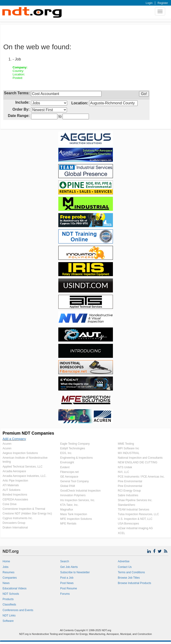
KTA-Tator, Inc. (69, 505)
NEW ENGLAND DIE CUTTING (138, 462)
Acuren (7, 444)
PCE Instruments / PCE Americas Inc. (141, 477)
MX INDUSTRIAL (129, 453)
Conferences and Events (18, 610)
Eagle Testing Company (75, 444)
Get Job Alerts (69, 567)
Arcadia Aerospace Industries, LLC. (24, 476)
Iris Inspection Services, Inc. (78, 500)
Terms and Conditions (131, 572)
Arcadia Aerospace (14, 471)
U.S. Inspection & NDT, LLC (135, 519)
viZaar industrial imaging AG (135, 528)
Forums (65, 594)
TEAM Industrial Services (134, 510)
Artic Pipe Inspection (15, 481)
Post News (67, 583)
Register (163, 3)
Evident (65, 467)
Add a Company (14, 439)
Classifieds (9, 605)
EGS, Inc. (66, 453)
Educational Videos (15, 588)
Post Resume (69, 588)
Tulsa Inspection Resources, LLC (138, 514)
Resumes (9, 572)
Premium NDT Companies (28, 433)
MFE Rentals (68, 524)
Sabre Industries (128, 495)
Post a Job (67, 578)
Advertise (124, 561)
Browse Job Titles (129, 578)
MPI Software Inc (128, 448)
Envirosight (67, 462)
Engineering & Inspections (76, 458)
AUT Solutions (11, 490)
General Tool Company (75, 481)
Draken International (15, 528)
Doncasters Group (14, 523)
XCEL (121, 533)
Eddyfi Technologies (73, 448)
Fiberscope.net (69, 472)
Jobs (5, 567)
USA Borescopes (128, 524)
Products (8, 599)
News (6, 583)
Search (65, 561)
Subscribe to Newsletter (75, 572)
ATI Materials (11, 485)
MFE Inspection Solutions (76, 519)
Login (149, 3)
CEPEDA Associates (15, 500)
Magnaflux (67, 510)
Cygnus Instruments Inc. (18, 518)
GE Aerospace (69, 477)
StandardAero (126, 505)
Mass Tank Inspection (74, 514)
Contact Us (125, 567)
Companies (10, 578)
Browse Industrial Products (134, 583)
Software (8, 621)
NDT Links (9, 616)
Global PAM (68, 486)
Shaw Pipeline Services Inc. (135, 500)
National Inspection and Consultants (140, 458)
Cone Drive (10, 504)
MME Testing (126, 444)
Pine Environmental (130, 481)
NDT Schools (11, 594)
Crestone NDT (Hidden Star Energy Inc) (27, 514)
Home (6, 561)
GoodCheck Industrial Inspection (80, 491)
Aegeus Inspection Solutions (20, 453)
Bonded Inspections (15, 495)
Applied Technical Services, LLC (23, 467)
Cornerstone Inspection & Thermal (24, 509)
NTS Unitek (125, 467)
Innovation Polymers (73, 495)
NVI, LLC (124, 472)
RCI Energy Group (129, 491)
